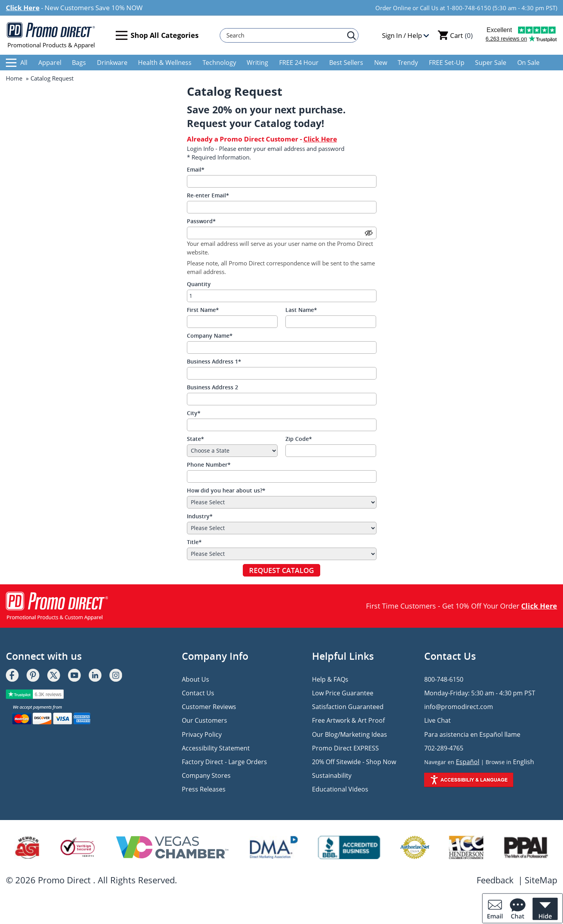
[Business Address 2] (282, 399)
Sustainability (332, 775)
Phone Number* (209, 465)
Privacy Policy (202, 734)
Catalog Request (52, 78)
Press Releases (204, 789)
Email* (196, 169)
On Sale (528, 63)
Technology (219, 63)
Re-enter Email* (208, 195)
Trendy (408, 63)
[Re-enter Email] (282, 207)
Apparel (50, 63)
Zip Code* (299, 439)
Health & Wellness (165, 63)
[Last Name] (331, 322)
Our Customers (204, 720)
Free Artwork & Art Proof (348, 720)
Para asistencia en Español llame (472, 734)
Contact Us (198, 693)
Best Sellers (346, 63)
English (524, 762)
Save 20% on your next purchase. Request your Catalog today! (266, 116)
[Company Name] (282, 347)
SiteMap (541, 880)
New (381, 63)
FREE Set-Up (447, 63)
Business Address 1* (214, 361)
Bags (79, 63)
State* (195, 439)
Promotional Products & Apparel (51, 35)
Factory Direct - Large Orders (224, 762)
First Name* (203, 310)
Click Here (23, 8)
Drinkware (112, 63)
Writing (257, 63)
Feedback (495, 880)
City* (194, 413)
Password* (201, 221)
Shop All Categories (157, 35)
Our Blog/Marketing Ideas (350, 734)
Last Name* (301, 310)
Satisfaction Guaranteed (348, 707)
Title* (194, 542)
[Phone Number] (282, 476)
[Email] (282, 181)
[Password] (282, 233)
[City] (282, 425)
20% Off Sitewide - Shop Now (354, 762)
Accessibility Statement (216, 748)
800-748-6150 (444, 679)
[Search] (285, 35)
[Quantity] (282, 296)
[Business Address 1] (282, 373)
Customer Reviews (209, 707)
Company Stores (206, 775)
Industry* (200, 516)
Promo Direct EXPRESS (345, 748)
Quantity (199, 284)
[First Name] (232, 322)
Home (14, 78)
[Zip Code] (331, 451)
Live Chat (437, 720)
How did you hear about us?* (226, 490)
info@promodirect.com (459, 707)
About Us (195, 679)
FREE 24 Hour (299, 63)
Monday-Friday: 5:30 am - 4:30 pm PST (480, 693)
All (17, 63)
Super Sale (491, 63)
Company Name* (210, 336)
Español (468, 762)
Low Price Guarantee (343, 693)
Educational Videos (340, 789)
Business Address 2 (212, 387)
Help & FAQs (330, 679)
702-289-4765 (444, 748)
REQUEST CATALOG (281, 570)
